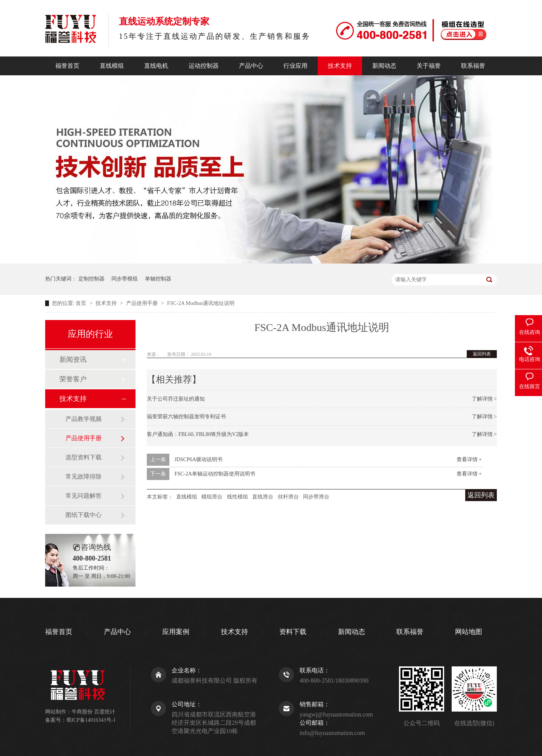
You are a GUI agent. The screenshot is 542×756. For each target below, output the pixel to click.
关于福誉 (429, 66)
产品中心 (251, 66)
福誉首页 (67, 66)
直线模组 (112, 66)
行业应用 (295, 66)
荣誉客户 (73, 379)
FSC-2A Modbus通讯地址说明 (201, 303)
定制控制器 (91, 279)
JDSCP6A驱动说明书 (199, 460)
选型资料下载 (84, 457)
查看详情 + (469, 460)
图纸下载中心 (84, 515)
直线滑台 (263, 497)
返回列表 (482, 354)
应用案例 (176, 632)
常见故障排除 (84, 476)
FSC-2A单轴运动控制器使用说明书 (215, 474)
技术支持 (340, 66)
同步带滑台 (316, 497)
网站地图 (469, 632)
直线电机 (156, 66)
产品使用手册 (143, 303)
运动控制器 (204, 66)
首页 (82, 303)
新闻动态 (384, 66)
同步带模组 (125, 279)
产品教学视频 (84, 419)
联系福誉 (473, 66)
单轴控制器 (158, 279)
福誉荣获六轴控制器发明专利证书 (186, 417)
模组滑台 (212, 497)
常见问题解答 (84, 496)
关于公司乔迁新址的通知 (176, 399)
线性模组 (238, 497)
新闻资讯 (73, 360)
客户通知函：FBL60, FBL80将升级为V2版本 (198, 434)
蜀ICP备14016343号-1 (91, 720)
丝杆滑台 (288, 497)
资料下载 (293, 632)
